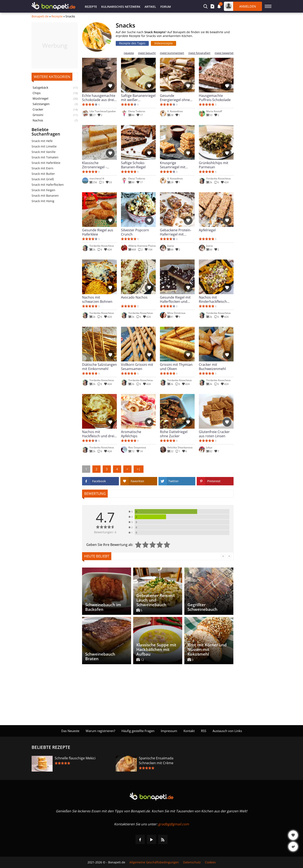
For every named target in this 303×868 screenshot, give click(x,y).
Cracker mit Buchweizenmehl (212, 367)
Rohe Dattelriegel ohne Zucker (174, 434)
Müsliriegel (41, 99)
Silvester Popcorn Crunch (135, 232)
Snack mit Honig (43, 201)
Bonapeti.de (40, 16)
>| (139, 469)
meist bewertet (224, 53)
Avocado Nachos (134, 297)
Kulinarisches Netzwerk (121, 7)
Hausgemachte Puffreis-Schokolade (215, 98)
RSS (204, 731)
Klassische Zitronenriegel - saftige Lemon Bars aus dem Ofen (97, 165)
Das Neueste (70, 731)
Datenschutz (192, 862)
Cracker (38, 109)
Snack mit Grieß (43, 179)
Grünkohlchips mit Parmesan (214, 165)
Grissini (38, 115)
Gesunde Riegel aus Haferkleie (98, 232)
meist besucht (147, 53)
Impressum (169, 731)
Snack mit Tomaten (45, 157)
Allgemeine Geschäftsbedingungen (154, 862)
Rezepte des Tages (132, 43)
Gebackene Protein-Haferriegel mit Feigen (176, 232)
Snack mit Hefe (42, 141)
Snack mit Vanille (44, 152)
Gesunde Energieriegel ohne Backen (175, 98)
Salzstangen (41, 104)
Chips (37, 93)
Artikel (150, 7)
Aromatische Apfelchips (131, 434)
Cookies (210, 862)
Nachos (38, 120)
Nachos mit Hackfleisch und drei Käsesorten (98, 434)
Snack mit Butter (43, 174)
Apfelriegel (207, 230)
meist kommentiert (172, 53)
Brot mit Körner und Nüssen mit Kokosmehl (207, 649)
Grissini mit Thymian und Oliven (176, 367)
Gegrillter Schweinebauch (202, 607)
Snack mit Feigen (43, 190)
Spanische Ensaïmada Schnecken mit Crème (156, 761)
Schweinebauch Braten (100, 656)
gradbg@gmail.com (174, 824)
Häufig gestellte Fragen (138, 731)
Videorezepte (163, 43)
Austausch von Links (227, 731)
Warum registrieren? (100, 731)
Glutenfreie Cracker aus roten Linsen (214, 434)
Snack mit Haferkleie (46, 163)
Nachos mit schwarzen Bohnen (97, 299)
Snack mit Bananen (45, 196)
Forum (166, 7)
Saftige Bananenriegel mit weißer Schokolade (138, 98)
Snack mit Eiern (43, 168)
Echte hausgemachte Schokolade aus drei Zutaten (99, 98)
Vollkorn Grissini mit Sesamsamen (137, 367)
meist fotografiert (199, 53)
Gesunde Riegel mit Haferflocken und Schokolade (175, 299)
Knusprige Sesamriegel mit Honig (173, 165)
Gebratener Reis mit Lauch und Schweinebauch (156, 600)
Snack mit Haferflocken (48, 185)
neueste (129, 53)
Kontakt (189, 731)
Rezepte (91, 7)
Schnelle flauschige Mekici (75, 758)
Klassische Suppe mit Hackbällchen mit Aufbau (156, 649)
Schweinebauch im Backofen (103, 607)
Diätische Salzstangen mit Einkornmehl (99, 367)
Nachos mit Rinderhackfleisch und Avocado (213, 299)
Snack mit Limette (44, 146)
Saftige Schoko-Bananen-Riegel (133, 165)
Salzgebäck (40, 88)
